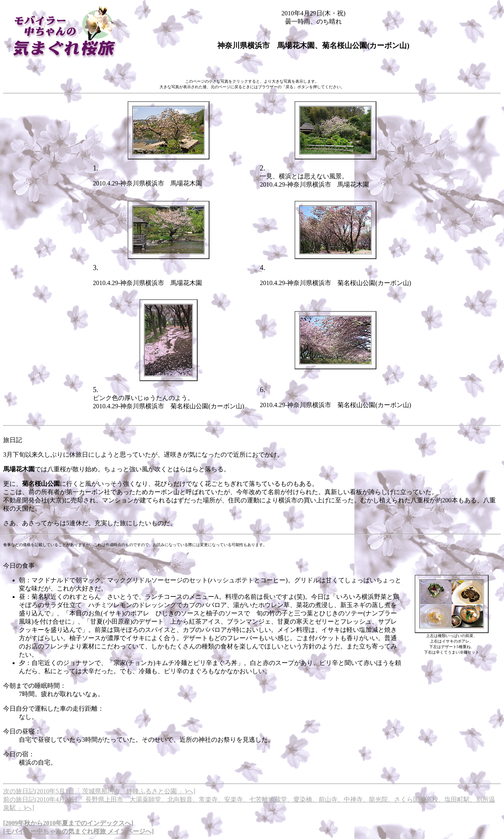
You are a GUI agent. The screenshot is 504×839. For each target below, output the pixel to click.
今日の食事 (19, 566)
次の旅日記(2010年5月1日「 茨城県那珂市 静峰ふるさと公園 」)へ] (99, 791)
